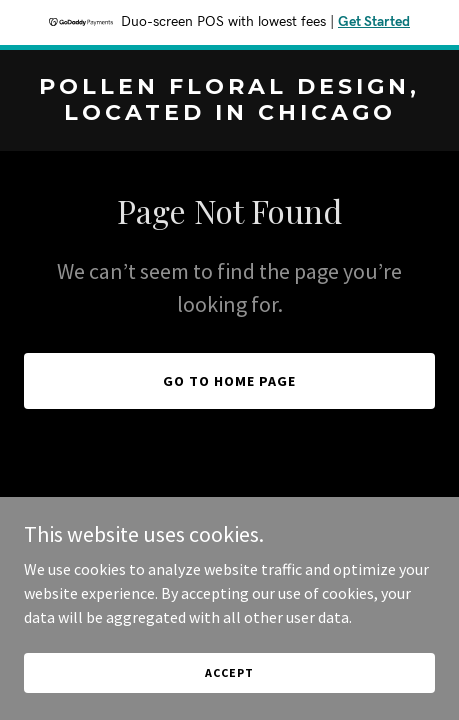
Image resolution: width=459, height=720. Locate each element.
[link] (229, 114)
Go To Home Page (229, 381)
